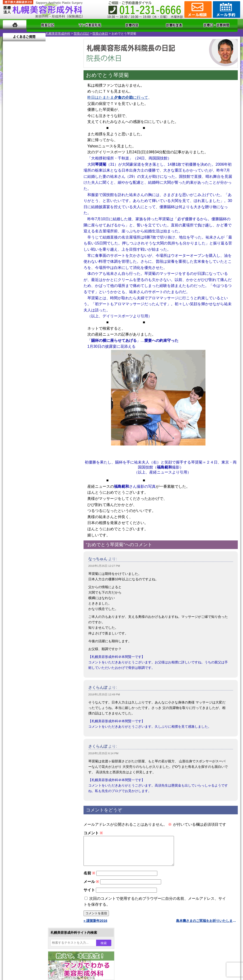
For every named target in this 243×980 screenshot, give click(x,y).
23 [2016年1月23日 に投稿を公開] (65, 170)
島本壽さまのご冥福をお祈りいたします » (207, 925)
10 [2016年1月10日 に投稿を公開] (11, 163)
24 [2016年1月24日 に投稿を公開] (11, 177)
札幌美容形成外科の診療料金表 (35, 622)
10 (35, 229)
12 (45, 229)
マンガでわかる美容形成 (72, 24)
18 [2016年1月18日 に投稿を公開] (20, 170)
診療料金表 (133, 24)
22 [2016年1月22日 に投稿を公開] (56, 170)
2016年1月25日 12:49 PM (104, 693)
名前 (89, 877)
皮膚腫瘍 (25, 544)
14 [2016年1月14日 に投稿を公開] (47, 163)
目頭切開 (25, 553)
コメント (93, 832)
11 (40, 229)
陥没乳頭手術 (29, 433)
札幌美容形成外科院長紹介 (32, 639)
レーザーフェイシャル (35, 502)
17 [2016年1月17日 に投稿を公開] (11, 170)
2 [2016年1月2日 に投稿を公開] (65, 149)
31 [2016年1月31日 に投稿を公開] (11, 184)
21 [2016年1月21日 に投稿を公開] (47, 170)
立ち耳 (24, 485)
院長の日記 (39, 32)
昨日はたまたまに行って (118, 96)
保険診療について (25, 630)
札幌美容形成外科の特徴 (30, 596)
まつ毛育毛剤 (29, 527)
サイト (89, 894)
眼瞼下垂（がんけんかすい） (40, 425)
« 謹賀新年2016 (95, 925)
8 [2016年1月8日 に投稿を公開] (56, 156)
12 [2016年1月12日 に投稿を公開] (29, 163)
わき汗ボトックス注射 (35, 476)
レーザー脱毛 (29, 493)
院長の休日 (58, 32)
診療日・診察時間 (174, 24)
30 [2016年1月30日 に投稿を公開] (65, 177)
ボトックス (27, 562)
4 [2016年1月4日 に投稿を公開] (20, 156)
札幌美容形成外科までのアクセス (37, 613)
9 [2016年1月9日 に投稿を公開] (65, 156)
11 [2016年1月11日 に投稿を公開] (20, 163)
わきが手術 (36, 468)
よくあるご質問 (219, 24)
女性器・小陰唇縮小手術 (37, 442)
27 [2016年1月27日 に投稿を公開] (38, 177)
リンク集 (19, 647)
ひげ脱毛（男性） (32, 510)
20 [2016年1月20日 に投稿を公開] (38, 170)
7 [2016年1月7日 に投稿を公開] (47, 156)
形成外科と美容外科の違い (32, 605)
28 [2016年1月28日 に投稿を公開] (47, 177)
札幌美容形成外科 (15, 32)
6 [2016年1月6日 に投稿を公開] (38, 156)
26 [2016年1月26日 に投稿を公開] (29, 177)
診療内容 (102, 24)
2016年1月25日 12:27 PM (104, 564)
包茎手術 (25, 536)
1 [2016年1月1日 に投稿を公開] (56, 149)
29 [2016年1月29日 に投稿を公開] (56, 177)
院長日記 (41, 24)
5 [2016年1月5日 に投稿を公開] (29, 156)
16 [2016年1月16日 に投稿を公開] (65, 163)
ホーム (15, 24)
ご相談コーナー (197, 9)
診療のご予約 (226, 9)
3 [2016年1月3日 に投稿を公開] (11, 156)
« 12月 (11, 194)
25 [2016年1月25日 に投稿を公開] (20, 177)
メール (91, 886)
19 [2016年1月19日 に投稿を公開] (29, 170)
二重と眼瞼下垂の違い (29, 459)
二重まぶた (27, 450)
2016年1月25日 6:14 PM (103, 752)
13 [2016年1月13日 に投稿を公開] (38, 163)
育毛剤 (24, 519)
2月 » (24, 194)
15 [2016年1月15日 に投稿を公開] (56, 163)
